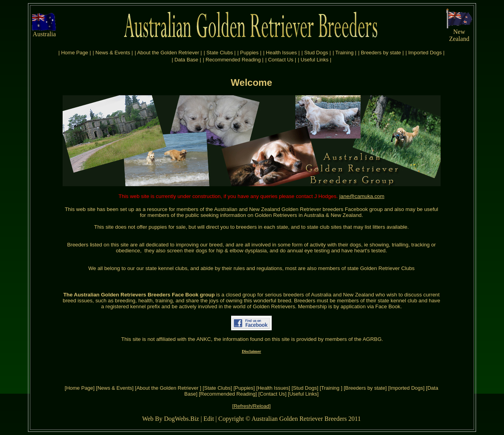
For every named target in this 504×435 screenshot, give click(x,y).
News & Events (113, 53)
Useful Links (314, 60)
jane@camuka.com (362, 196)
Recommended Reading (233, 60)
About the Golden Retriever (169, 53)
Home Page (75, 53)
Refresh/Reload (251, 406)
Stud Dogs (316, 53)
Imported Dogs (425, 53)
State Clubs (220, 53)
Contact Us (281, 60)
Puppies (249, 53)
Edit (209, 419)
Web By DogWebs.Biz (171, 419)
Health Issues (281, 53)
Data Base (186, 60)
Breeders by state (381, 53)
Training (345, 53)
